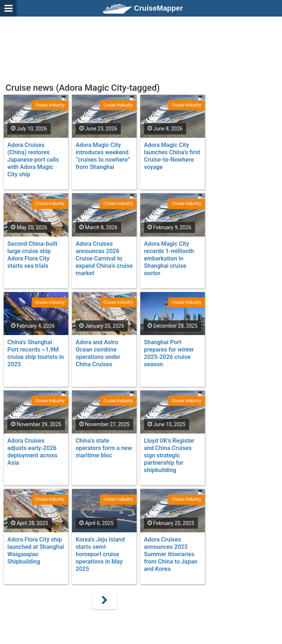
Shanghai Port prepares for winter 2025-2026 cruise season (169, 353)
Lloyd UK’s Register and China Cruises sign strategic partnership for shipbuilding (169, 455)
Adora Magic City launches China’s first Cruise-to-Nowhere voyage (172, 156)
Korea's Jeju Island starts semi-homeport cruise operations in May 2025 (100, 554)
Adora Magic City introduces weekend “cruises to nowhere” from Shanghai (103, 156)
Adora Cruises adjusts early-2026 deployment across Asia (32, 452)
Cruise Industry (50, 105)
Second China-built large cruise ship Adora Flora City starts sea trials (32, 255)
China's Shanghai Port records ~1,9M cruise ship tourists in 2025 (36, 353)
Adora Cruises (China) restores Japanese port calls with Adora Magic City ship (33, 160)
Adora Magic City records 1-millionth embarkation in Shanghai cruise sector (169, 258)
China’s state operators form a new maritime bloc (104, 448)
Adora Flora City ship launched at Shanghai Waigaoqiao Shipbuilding (36, 551)
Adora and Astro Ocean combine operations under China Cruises (98, 353)
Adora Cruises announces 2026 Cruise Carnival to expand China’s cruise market (104, 258)
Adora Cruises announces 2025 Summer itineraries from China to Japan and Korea (171, 554)
